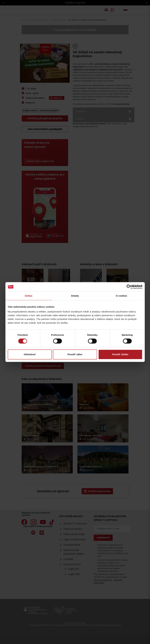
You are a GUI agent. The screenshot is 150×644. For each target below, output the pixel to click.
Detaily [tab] (75, 296)
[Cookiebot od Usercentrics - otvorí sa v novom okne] (129, 287)
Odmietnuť (30, 354)
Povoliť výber (75, 354)
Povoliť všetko (120, 354)
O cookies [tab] (121, 296)
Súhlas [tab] (29, 296)
